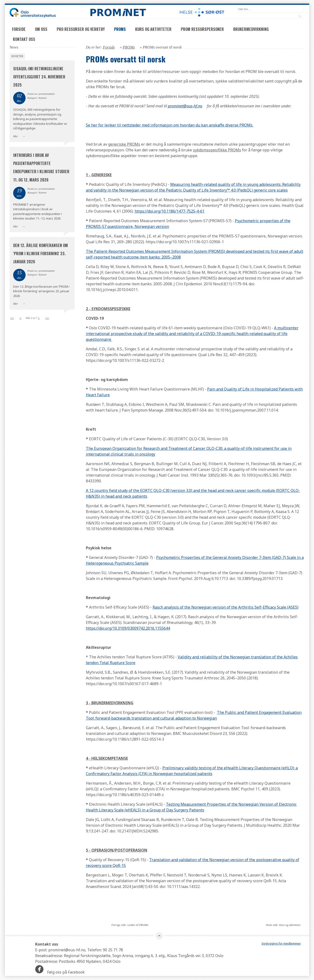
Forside (19, 30)
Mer (16, 137)
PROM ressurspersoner (202, 30)
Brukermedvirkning (251, 30)
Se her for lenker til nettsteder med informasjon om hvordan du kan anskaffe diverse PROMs (170, 126)
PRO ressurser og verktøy (81, 30)
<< (12, 318)
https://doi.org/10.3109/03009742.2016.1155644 (128, 629)
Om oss (41, 30)
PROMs (120, 30)
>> (47, 318)
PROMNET (118, 12)
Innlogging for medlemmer (281, 944)
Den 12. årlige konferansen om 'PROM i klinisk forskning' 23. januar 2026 (41, 254)
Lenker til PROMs (138, 925)
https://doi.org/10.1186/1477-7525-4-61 (170, 212)
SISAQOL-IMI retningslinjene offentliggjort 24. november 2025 (39, 77)
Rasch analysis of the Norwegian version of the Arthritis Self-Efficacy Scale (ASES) (226, 608)
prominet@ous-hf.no (185, 106)
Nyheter (17, 57)
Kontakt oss (24, 40)
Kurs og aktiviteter (153, 30)
